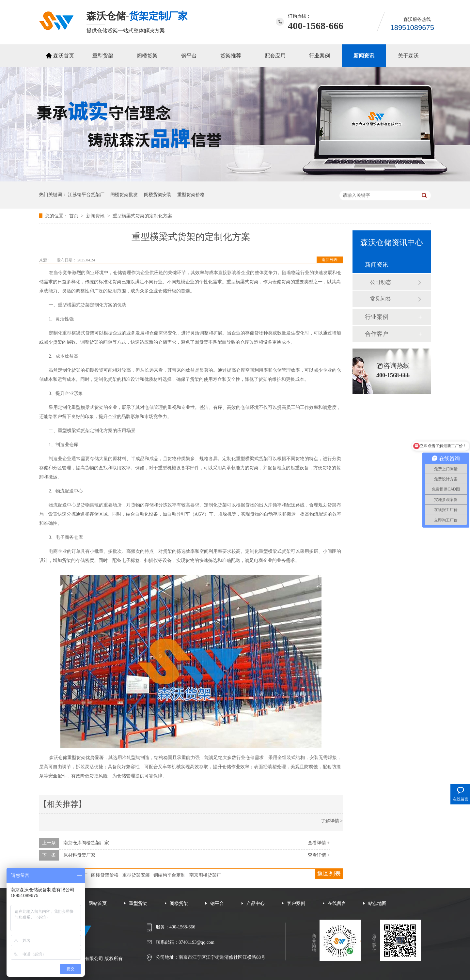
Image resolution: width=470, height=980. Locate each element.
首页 (74, 216)
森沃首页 (64, 56)
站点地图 (377, 903)
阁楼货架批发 (124, 195)
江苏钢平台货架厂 (86, 195)
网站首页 (98, 903)
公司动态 (381, 282)
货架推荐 (231, 56)
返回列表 (330, 260)
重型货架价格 (191, 195)
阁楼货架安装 (158, 195)
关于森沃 (408, 56)
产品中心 (256, 903)
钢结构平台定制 (169, 875)
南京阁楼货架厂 (205, 875)
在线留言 (337, 903)
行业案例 (320, 56)
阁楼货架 (147, 56)
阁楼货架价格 (105, 875)
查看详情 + (319, 843)
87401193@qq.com (196, 942)
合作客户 (377, 334)
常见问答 (381, 299)
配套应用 (275, 56)
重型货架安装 (136, 875)
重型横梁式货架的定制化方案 (142, 216)
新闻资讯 (364, 56)
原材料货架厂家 (79, 855)
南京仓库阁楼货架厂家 (86, 843)
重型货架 (103, 56)
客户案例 (296, 903)
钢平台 (189, 56)
